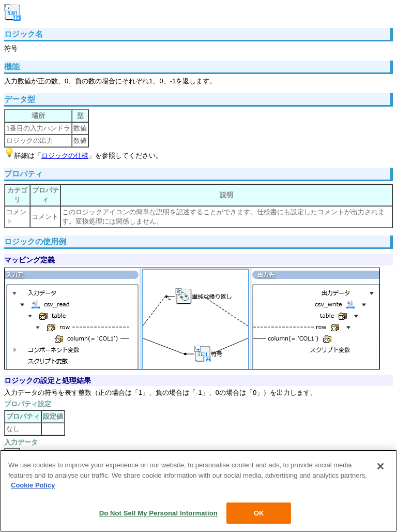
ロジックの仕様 (65, 156)
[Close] (380, 468)
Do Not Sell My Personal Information (158, 514)
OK (259, 514)
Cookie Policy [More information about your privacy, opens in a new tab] (33, 487)
